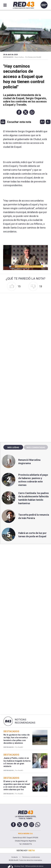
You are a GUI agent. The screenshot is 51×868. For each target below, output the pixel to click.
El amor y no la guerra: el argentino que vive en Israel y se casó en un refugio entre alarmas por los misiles (17, 787)
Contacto (15, 857)
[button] (19, 112)
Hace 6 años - (20, 57)
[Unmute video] (26, 258)
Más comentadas (36, 447)
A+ (42, 122)
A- (48, 122)
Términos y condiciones (31, 857)
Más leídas (13, 447)
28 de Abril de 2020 (10, 55)
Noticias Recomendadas (25, 721)
